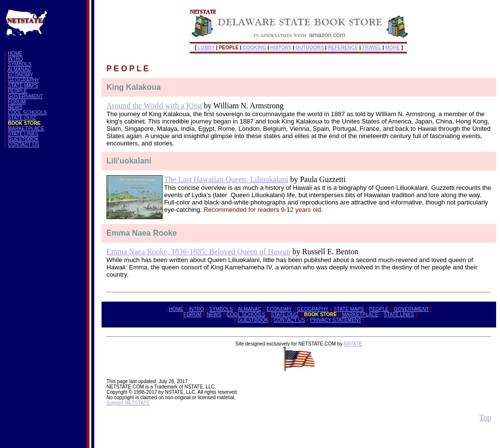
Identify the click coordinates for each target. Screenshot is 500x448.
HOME (15, 53)
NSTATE (353, 344)
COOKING (254, 48)
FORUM (17, 102)
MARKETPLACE (26, 129)
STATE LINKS (23, 134)
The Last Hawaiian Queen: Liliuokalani (226, 179)
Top (485, 417)
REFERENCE (343, 48)
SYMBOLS (20, 64)
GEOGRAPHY (23, 80)
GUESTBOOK (23, 139)
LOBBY (206, 48)
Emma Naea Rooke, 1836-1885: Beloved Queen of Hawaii (198, 252)
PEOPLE (18, 91)
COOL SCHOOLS (27, 112)
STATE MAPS (23, 86)
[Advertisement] (43, 302)
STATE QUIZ (22, 118)
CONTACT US (23, 145)
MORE (393, 48)
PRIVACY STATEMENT (336, 320)
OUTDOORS (310, 48)
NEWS (15, 107)
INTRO (15, 59)
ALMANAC (19, 70)
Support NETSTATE (128, 403)
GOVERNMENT (25, 96)
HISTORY (281, 48)
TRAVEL (372, 48)
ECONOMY (21, 75)
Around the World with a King (154, 106)
